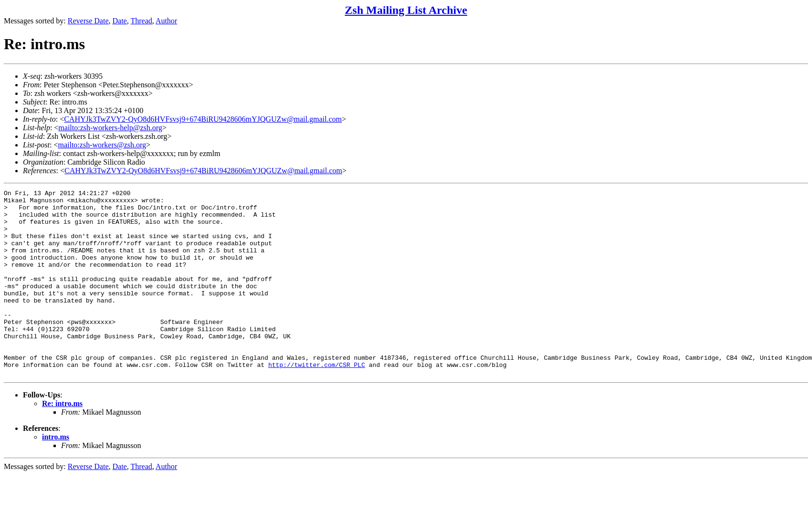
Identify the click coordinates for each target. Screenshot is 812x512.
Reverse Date (88, 21)
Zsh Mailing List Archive (406, 10)
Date (120, 21)
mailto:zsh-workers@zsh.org (102, 145)
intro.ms (56, 474)
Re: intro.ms (62, 441)
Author (166, 21)
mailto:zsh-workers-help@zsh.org (110, 128)
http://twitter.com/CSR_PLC (317, 400)
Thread (141, 21)
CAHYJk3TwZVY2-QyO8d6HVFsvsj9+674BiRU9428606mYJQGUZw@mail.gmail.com (203, 119)
